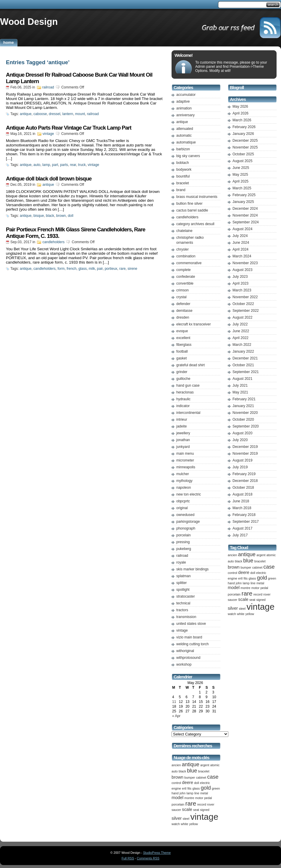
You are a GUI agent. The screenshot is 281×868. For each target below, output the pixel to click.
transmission (186, 617)
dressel (55, 114)
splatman (184, 576)
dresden (183, 317)
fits (190, 788)
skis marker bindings (192, 569)
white (184, 824)
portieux (111, 269)
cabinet (201, 777)
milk (92, 269)
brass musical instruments (197, 197)
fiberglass (184, 345)
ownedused (185, 515)
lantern (68, 114)
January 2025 (243, 202)
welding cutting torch (192, 644)
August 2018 (242, 494)
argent (205, 765)
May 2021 (240, 392)
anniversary (185, 115)
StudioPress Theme (157, 853)
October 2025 (243, 154)
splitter (181, 583)
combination (186, 256)
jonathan (183, 440)
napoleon (184, 488)
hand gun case (188, 385)
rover (211, 804)
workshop (184, 664)
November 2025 (245, 147)
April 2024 (240, 249)
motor (199, 798)
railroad (48, 87)
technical (183, 603)
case (213, 777)
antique (26, 114)
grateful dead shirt (190, 365)
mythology (184, 481)
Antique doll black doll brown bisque (49, 179)
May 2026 (240, 107)
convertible (185, 283)
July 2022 (240, 324)
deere (188, 783)
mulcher (183, 474)
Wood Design (29, 22)
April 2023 (240, 283)
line (197, 793)
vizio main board (189, 637)
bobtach (183, 163)
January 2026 (243, 134)
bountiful (183, 176)
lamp (46, 165)
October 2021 (243, 365)
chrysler (183, 249)
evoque (182, 331)
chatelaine (184, 231)
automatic (184, 135)
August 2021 (242, 379)
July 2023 (240, 277)
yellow (193, 824)
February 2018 (244, 515)
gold (206, 788)
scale (187, 809)
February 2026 (244, 127)
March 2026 (242, 120)
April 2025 (240, 181)
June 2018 (241, 501)
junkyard (183, 447)
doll (71, 216)
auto (37, 165)
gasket (181, 358)
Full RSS (128, 858)
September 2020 (246, 426)
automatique (186, 142)
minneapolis (186, 467)
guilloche (183, 379)
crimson (183, 290)
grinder (182, 372)
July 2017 (240, 535)
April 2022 (240, 338)
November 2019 (245, 454)
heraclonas (185, 392)
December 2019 (245, 447)
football (182, 351)
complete (184, 270)
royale (181, 562)
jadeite (181, 426)
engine (176, 788)
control (176, 783)
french (71, 269)
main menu (185, 454)
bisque (39, 216)
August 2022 (242, 317)
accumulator (186, 95)
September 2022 (246, 311)
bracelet (183, 183)
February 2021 (244, 399)
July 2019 (240, 467)
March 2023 (242, 290)
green (216, 788)
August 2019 (242, 460)
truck (82, 165)
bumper (190, 777)
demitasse (184, 311)
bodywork (184, 170)
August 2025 (242, 161)
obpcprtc (183, 501)
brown (61, 216)
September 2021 (246, 372)
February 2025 (244, 195)
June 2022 (241, 331)
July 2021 (240, 385)
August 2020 (242, 433)
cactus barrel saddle (192, 210)
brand (181, 190)
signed (205, 810)
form (61, 269)
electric (205, 783)
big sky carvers (188, 156)
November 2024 (245, 215)
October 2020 (243, 420)
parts (64, 165)
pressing (183, 542)
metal (204, 793)
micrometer (185, 460)
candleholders (53, 242)
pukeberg (184, 549)
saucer (176, 810)
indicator (183, 406)
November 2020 (245, 413)
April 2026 (240, 113)
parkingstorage (188, 522)
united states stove (191, 624)
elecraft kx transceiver (194, 324)
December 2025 (245, 141)
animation (184, 108)
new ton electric (189, 494)
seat (196, 810)
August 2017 (242, 528)
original (182, 508)
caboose (40, 114)
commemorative (189, 263)
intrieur (182, 420)
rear (73, 165)
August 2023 (242, 270)
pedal (208, 798)
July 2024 (240, 236)
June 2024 (241, 243)
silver (177, 818)
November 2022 (245, 297)
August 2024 (242, 229)
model (177, 798)
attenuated (185, 129)
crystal (181, 297)
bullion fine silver (189, 204)
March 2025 (242, 188)
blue (192, 771)
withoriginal (185, 651)
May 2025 (240, 175)
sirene (132, 269)
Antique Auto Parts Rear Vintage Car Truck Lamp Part (69, 128)
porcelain (184, 535)
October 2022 (243, 304)
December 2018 (245, 481)
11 (174, 702)
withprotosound (188, 658)
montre (189, 798)
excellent (183, 338)
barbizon (183, 149)
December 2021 (245, 358)
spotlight (183, 590)
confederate (186, 277)
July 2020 (240, 440)
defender (183, 304)
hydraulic (183, 399)
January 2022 (243, 351)
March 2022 (242, 345)
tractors (182, 610)
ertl (184, 788)
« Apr (176, 716)
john (183, 793)
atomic (215, 765)
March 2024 (242, 256)
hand (175, 793)
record (202, 804)
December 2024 (245, 209)
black (50, 216)
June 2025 (241, 168)
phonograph (186, 528)
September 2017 (246, 522)
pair (100, 269)
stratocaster (186, 596)
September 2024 (246, 222)
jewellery (183, 433)
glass (83, 269)
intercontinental (188, 413)
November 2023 (245, 263)
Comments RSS (148, 858)
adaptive (183, 101)
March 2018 (242, 508)
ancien (176, 765)
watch (176, 824)
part (55, 165)
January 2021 (243, 406)
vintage (48, 134)
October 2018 (243, 488)
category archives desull (195, 224)
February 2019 (244, 474)
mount (80, 114)
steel (186, 819)
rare (122, 269)
